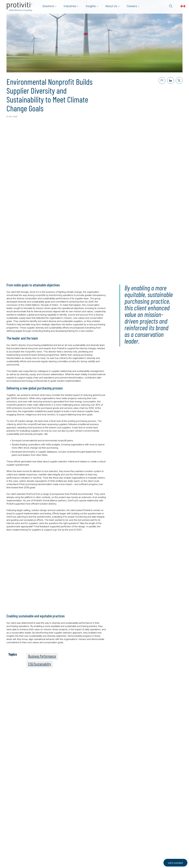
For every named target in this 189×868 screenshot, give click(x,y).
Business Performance (42, 656)
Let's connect (175, 863)
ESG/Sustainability (40, 664)
